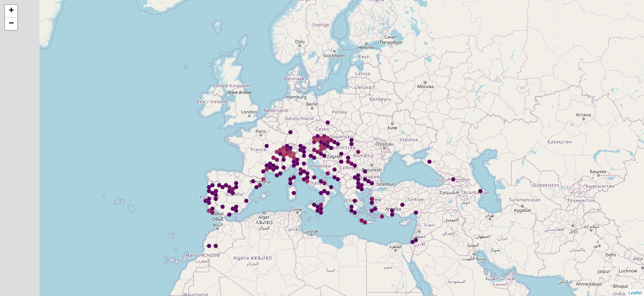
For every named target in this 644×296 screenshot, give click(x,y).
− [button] (11, 24)
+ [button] (11, 11)
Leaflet (635, 293)
